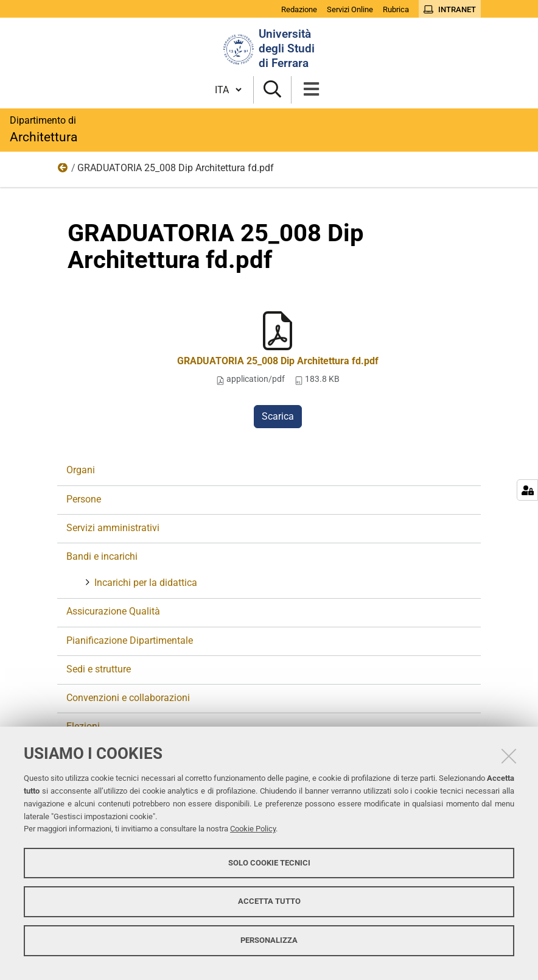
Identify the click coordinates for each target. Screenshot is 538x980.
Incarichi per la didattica (145, 583)
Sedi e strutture (99, 669)
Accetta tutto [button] (269, 901)
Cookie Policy (253, 829)
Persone (84, 499)
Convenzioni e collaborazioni (128, 698)
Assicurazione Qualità (113, 611)
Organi (81, 470)
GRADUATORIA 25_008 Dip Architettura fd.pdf (278, 361)
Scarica (278, 416)
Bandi (63, 171)
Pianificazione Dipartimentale (130, 640)
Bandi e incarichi (102, 556)
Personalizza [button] (269, 940)
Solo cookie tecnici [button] (269, 863)
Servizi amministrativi (113, 528)
